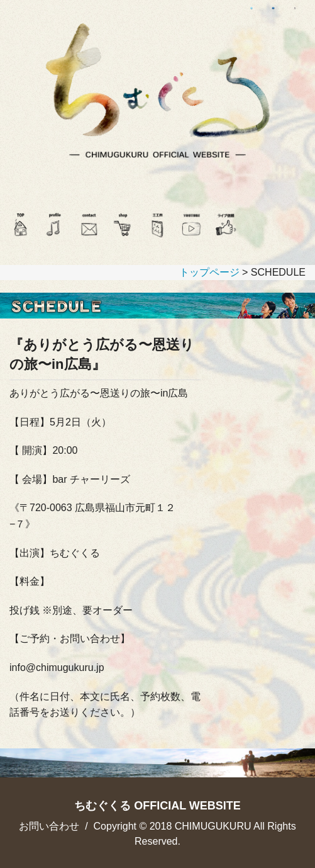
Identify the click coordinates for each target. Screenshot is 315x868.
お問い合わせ (49, 826)
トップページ (209, 272)
